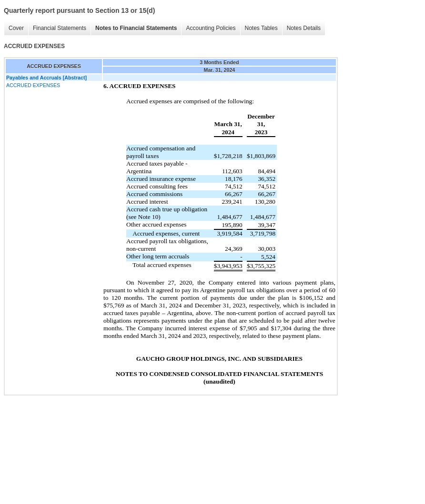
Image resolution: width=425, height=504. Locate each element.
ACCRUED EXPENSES (33, 85)
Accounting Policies (211, 28)
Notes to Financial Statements (136, 28)
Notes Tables (261, 28)
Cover (16, 28)
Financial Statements (60, 28)
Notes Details (304, 28)
